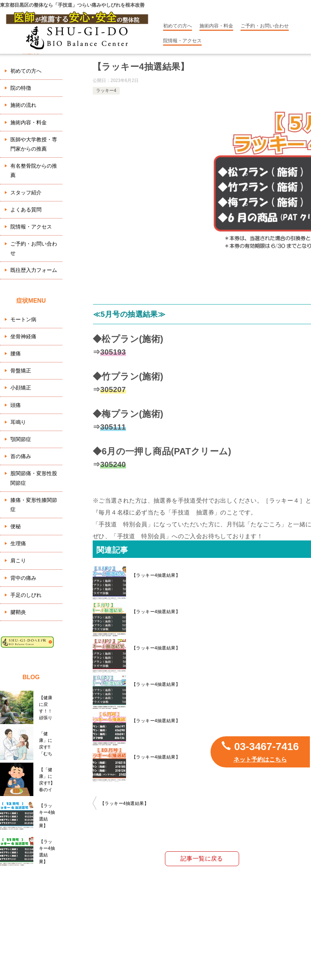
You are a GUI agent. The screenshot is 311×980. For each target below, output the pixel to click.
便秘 (16, 526)
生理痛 (18, 543)
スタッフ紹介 (26, 193)
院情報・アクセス (182, 41)
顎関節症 (21, 439)
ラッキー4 (106, 91)
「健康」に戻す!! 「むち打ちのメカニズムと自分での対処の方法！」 (47, 744)
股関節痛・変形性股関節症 (34, 478)
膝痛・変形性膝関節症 (34, 505)
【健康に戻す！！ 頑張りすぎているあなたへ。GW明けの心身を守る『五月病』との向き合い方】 (48, 708)
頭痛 (16, 405)
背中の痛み (23, 578)
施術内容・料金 (216, 26)
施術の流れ (23, 105)
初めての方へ (178, 26)
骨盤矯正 (21, 371)
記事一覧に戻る (202, 859)
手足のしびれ (26, 595)
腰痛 (16, 353)
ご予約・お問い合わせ (265, 26)
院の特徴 (21, 88)
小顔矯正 (21, 388)
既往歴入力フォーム (34, 270)
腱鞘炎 (18, 612)
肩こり (18, 560)
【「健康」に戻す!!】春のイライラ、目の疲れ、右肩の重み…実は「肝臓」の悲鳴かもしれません (47, 780)
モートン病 (23, 319)
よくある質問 (26, 210)
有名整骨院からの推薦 (34, 170)
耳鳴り (18, 422)
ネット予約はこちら (260, 759)
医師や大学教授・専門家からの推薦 (34, 144)
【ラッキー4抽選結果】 (156, 575)
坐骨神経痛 (23, 336)
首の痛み (21, 456)
